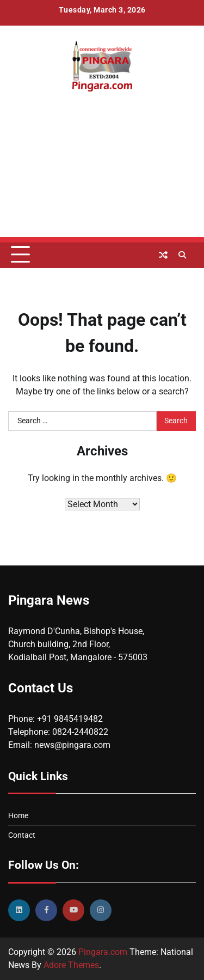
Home (18, 815)
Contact (22, 835)
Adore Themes (71, 965)
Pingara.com (103, 952)
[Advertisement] (102, 185)
